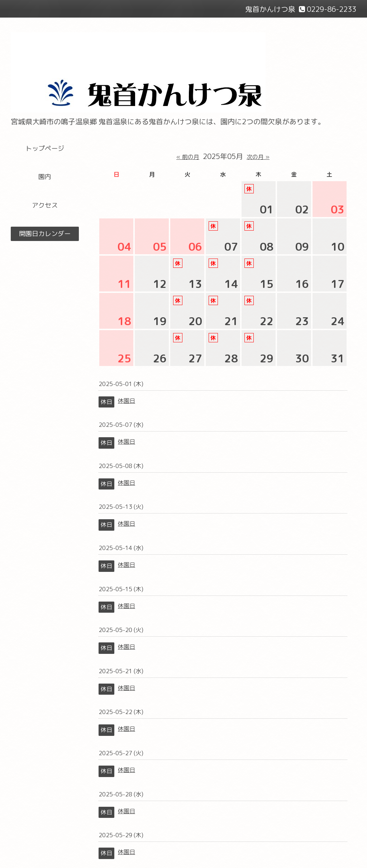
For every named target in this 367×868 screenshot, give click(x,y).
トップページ (45, 148)
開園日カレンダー (45, 234)
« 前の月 (188, 157)
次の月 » (258, 157)
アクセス (45, 205)
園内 (45, 177)
